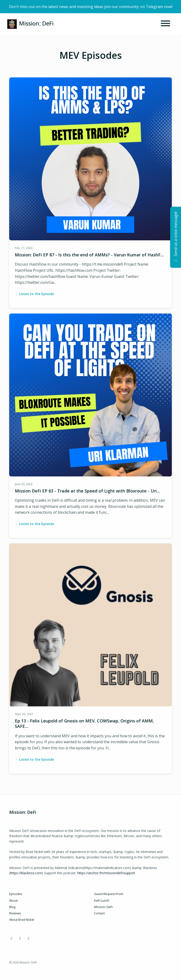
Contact (99, 913)
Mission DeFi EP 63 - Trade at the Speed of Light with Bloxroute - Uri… (87, 491)
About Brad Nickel (22, 920)
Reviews (15, 913)
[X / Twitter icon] (20, 938)
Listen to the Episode (34, 294)
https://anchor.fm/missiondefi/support (106, 873)
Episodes (16, 894)
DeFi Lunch (102, 900)
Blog (12, 907)
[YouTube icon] (29, 938)
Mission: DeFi (103, 907)
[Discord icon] (12, 938)
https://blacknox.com (26, 873)
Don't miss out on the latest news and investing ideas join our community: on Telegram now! (91, 7)
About (13, 900)
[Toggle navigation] (165, 24)
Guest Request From (109, 894)
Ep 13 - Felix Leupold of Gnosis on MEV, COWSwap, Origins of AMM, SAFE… (84, 723)
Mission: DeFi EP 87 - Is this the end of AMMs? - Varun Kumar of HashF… (89, 255)
